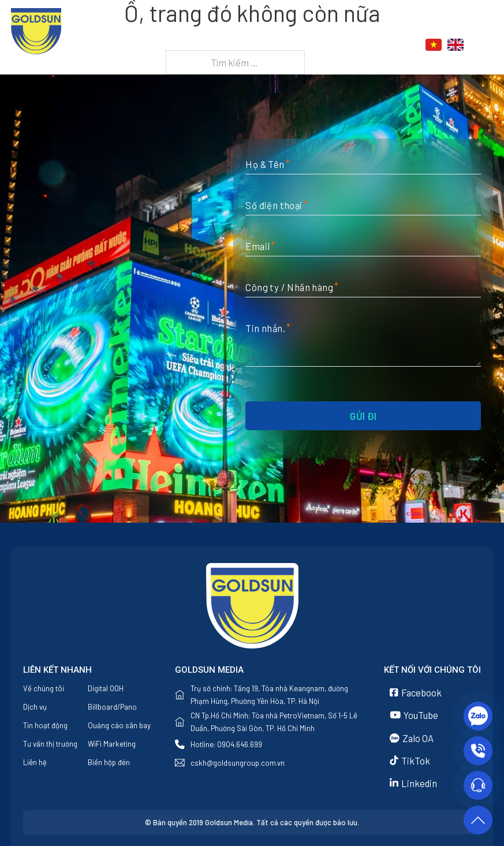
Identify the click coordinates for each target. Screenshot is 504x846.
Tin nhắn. (265, 328)
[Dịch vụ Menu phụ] (275, 45)
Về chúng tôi (195, 45)
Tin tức (307, 45)
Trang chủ (132, 45)
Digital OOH (106, 688)
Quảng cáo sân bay (119, 725)
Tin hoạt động (45, 725)
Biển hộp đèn (109, 762)
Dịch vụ (249, 45)
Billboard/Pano (112, 707)
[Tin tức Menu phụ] (333, 45)
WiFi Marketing (112, 744)
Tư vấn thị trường (50, 744)
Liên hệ (363, 45)
